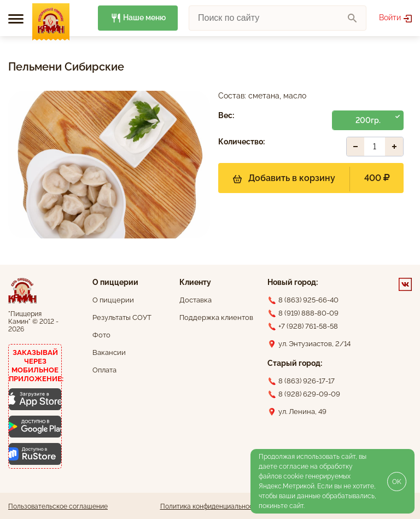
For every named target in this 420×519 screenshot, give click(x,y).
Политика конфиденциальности (210, 506)
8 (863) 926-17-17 (307, 381)
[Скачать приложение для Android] (35, 427)
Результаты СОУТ (122, 317)
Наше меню (138, 18)
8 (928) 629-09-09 (309, 394)
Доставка (196, 300)
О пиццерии (113, 300)
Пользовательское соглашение (58, 506)
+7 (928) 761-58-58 (308, 326)
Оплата (104, 370)
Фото (101, 335)
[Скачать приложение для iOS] (35, 399)
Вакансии (109, 352)
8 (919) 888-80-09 (308, 313)
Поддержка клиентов (216, 317)
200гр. (368, 120)
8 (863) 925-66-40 (308, 300)
